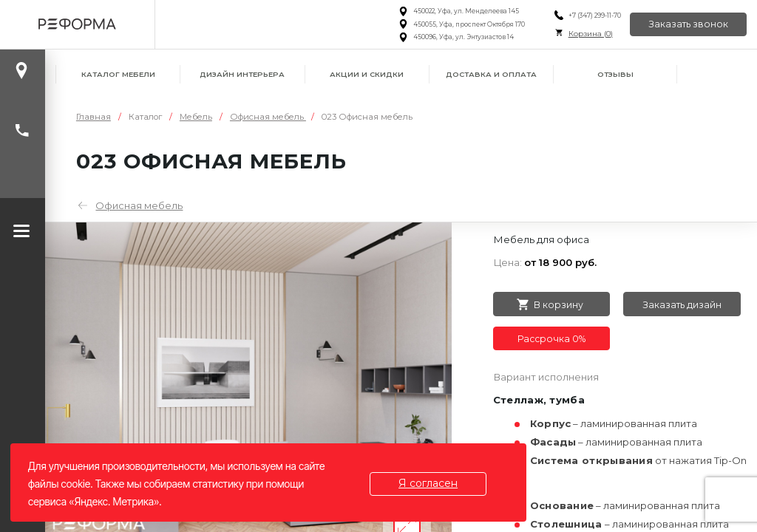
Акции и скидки (367, 74)
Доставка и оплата (491, 74)
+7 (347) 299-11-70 (594, 16)
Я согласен (428, 483)
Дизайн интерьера (242, 74)
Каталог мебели (118, 74)
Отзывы (615, 74)
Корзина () (590, 34)
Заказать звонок (688, 24)
